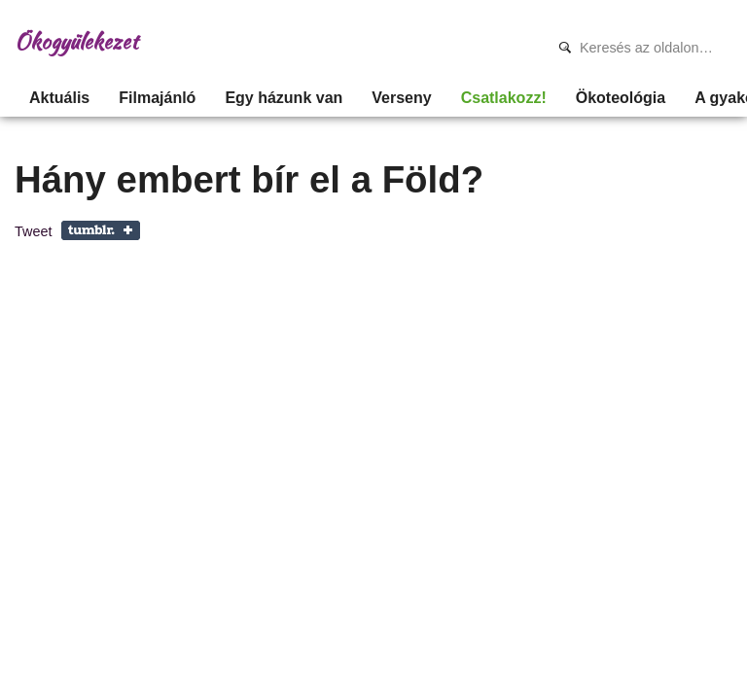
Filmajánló (157, 98)
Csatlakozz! (504, 98)
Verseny (401, 98)
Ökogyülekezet (76, 41)
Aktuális (59, 98)
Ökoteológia (621, 98)
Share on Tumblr (101, 230)
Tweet (33, 231)
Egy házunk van (284, 98)
